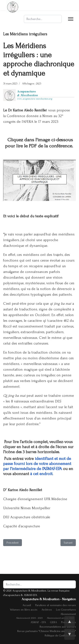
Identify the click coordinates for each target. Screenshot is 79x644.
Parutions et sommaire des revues (56, 605)
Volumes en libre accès (24, 610)
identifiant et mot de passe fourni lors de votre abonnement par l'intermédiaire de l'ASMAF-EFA (37, 464)
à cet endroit (41, 474)
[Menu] (71, 19)
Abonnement (68, 614)
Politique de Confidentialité (60, 635)
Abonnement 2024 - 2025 (29, 618)
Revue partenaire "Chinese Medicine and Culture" (47, 631)
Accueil (27, 605)
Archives (47, 610)
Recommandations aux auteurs (58, 627)
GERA (54, 622)
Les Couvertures (66, 610)
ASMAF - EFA (38, 622)
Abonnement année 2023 (60, 618)
